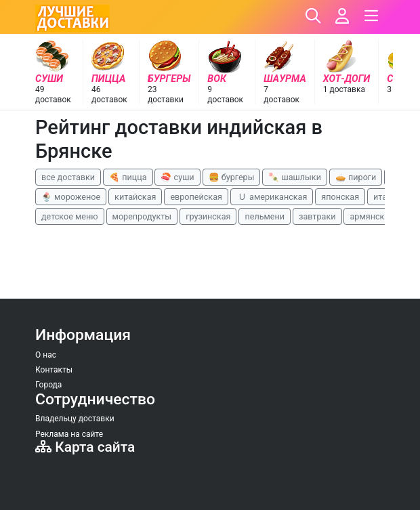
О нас (46, 355)
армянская (372, 216)
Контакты (54, 370)
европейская (196, 197)
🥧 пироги (356, 177)
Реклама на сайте (69, 434)
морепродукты (142, 216)
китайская (135, 197)
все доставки (68, 177)
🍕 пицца (128, 177)
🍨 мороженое (71, 197)
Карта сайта (85, 447)
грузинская (208, 216)
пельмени (265, 216)
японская (340, 197)
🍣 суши (177, 177)
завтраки (317, 216)
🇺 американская (272, 197)
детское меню (70, 216)
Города (48, 385)
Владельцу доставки (75, 419)
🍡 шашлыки (295, 177)
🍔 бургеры (232, 177)
